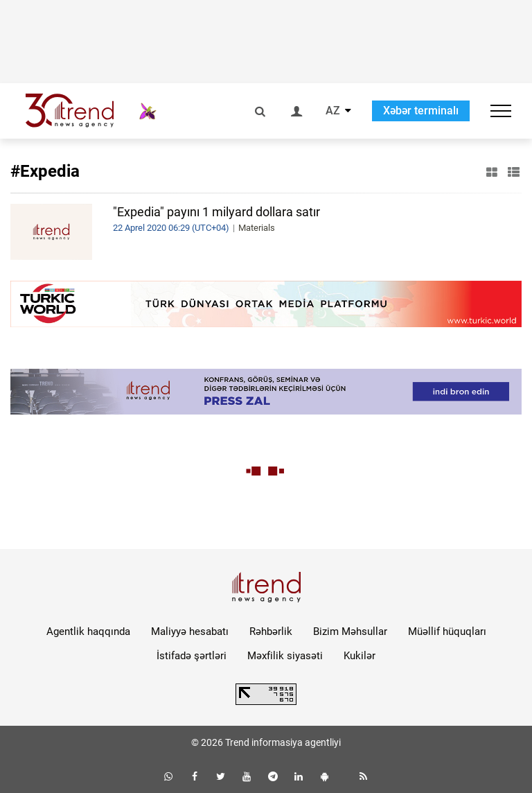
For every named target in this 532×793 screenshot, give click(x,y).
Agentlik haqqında (88, 631)
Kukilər (360, 656)
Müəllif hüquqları (447, 631)
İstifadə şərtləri (192, 656)
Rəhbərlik (271, 631)
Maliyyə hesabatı (190, 631)
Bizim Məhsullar (350, 631)
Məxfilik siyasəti (285, 656)
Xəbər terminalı (421, 111)
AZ (333, 111)
